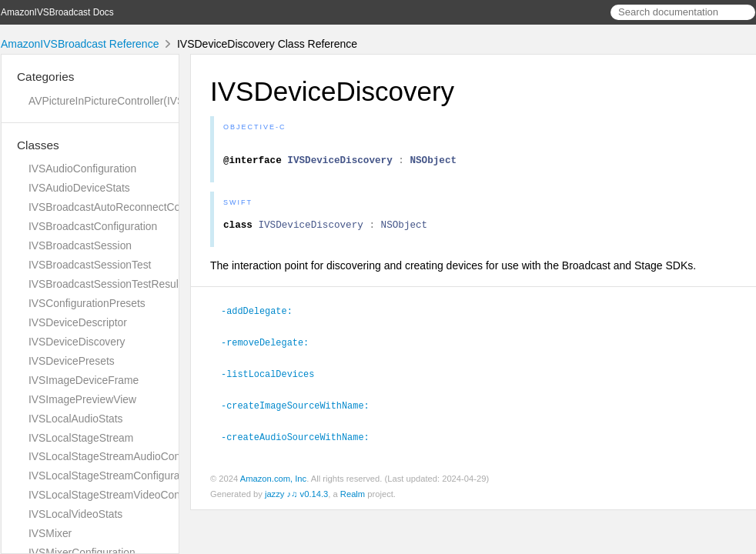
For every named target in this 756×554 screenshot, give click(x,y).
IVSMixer (50, 533)
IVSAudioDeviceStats (79, 188)
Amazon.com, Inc (273, 482)
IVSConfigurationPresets (87, 303)
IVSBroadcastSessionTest (90, 265)
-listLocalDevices (274, 379)
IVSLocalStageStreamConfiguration (113, 476)
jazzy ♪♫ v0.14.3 (296, 497)
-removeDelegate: (271, 348)
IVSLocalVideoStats (75, 514)
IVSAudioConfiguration (82, 169)
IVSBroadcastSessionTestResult (105, 284)
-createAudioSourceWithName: (302, 440)
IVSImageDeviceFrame (84, 380)
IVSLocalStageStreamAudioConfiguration (126, 456)
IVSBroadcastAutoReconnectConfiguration (129, 207)
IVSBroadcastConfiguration (93, 226)
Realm (353, 497)
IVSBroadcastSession (80, 245)
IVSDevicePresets (72, 361)
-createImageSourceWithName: (302, 409)
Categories (45, 77)
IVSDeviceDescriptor (78, 322)
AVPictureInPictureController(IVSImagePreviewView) (154, 101)
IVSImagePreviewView (82, 399)
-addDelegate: (263, 317)
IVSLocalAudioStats (76, 419)
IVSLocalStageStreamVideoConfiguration (126, 495)
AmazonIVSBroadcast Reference (80, 44)
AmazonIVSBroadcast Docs (57, 12)
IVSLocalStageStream (81, 438)
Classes (38, 145)
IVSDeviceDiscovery (77, 342)
